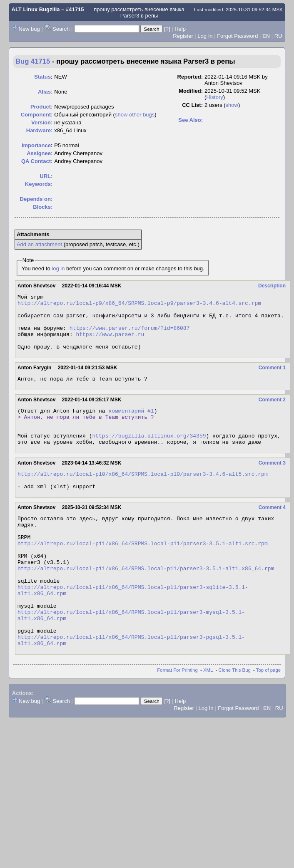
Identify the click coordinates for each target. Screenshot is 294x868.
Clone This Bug (235, 720)
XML (208, 720)
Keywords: (39, 184)
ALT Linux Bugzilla (36, 9)
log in (58, 268)
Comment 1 (272, 379)
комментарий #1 (131, 424)
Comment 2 (272, 412)
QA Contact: (37, 161)
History (214, 97)
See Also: (191, 120)
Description (272, 286)
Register (183, 36)
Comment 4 (272, 531)
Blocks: (43, 207)
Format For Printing (177, 720)
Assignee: (40, 153)
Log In (205, 36)
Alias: (45, 92)
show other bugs (135, 115)
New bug (29, 29)
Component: (37, 115)
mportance (36, 145)
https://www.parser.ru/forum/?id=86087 (130, 335)
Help (180, 29)
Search (61, 29)
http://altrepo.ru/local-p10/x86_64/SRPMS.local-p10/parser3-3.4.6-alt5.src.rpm (143, 495)
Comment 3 (272, 483)
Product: (41, 107)
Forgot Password (237, 36)
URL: (46, 176)
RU (278, 36)
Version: (42, 122)
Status (42, 77)
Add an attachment (39, 244)
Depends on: (36, 199)
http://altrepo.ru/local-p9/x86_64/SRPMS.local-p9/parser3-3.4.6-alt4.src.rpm (139, 305)
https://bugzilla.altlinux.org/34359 (149, 454)
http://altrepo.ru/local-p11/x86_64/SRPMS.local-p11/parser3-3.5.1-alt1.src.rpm (143, 573)
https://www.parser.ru (110, 343)
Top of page (268, 720)
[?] (167, 29)
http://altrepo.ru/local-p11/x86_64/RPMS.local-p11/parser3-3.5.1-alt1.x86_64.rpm (146, 603)
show (232, 105)
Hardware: (40, 130)
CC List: (192, 105)
